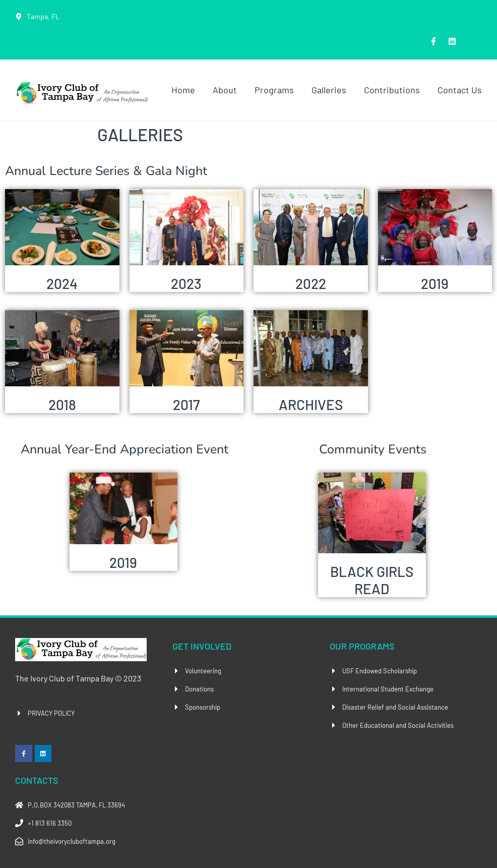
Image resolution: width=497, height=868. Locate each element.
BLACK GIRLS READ (372, 580)
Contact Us (460, 90)
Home (183, 90)
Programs (274, 90)
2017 (186, 404)
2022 (311, 283)
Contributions (392, 90)
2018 (62, 404)
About (225, 90)
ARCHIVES (311, 404)
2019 (435, 283)
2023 (186, 283)
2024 (62, 283)
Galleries (329, 90)
